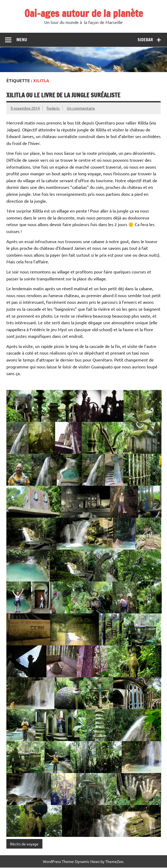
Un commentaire (81, 108)
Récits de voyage (24, 844)
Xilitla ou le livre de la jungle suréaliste (63, 95)
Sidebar (145, 40)
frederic (53, 108)
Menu (22, 40)
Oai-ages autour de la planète (84, 13)
